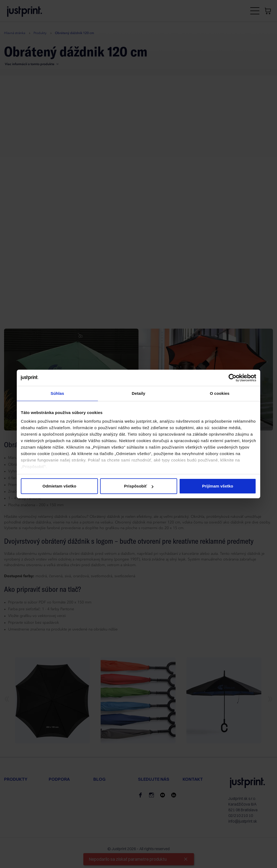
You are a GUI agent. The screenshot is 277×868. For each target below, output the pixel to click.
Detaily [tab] (138, 393)
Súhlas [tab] (57, 393)
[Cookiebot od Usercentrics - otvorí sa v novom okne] (233, 378)
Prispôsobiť (139, 486)
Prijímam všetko (218, 486)
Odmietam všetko (59, 486)
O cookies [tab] (220, 393)
